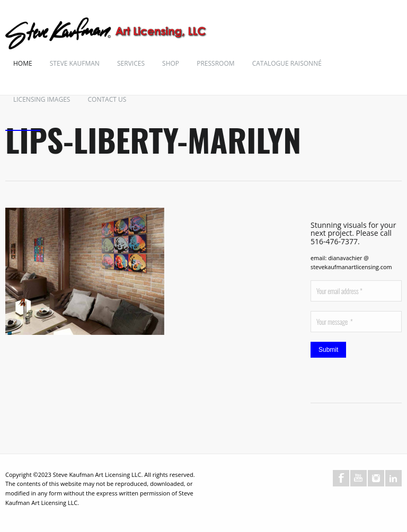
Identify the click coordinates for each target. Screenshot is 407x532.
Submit (328, 350)
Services (131, 63)
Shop (171, 63)
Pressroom (215, 63)
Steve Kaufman (75, 63)
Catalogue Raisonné (287, 63)
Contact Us (107, 99)
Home (23, 63)
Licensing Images (42, 99)
